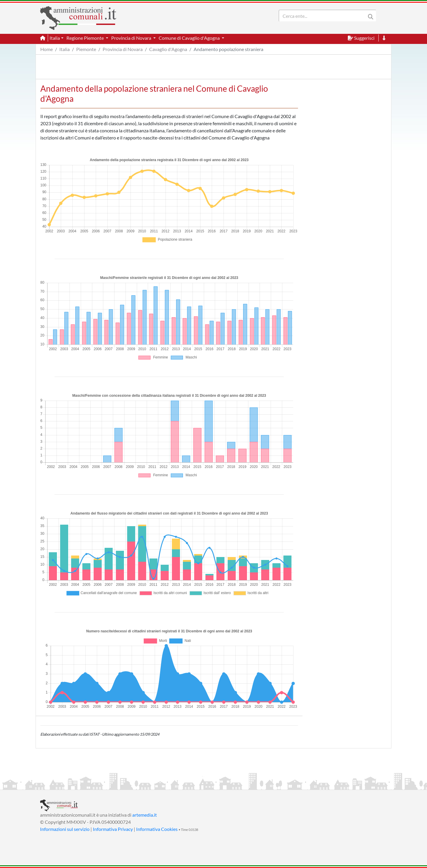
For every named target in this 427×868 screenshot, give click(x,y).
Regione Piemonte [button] (86, 38)
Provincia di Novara (123, 49)
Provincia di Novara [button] (132, 38)
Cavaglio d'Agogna (168, 49)
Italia (64, 49)
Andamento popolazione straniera (228, 49)
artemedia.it (145, 815)
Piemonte (86, 49)
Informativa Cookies (157, 829)
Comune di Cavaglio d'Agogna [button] (190, 38)
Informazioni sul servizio (65, 829)
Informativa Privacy (113, 829)
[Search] (324, 16)
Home (47, 49)
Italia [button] (55, 38)
